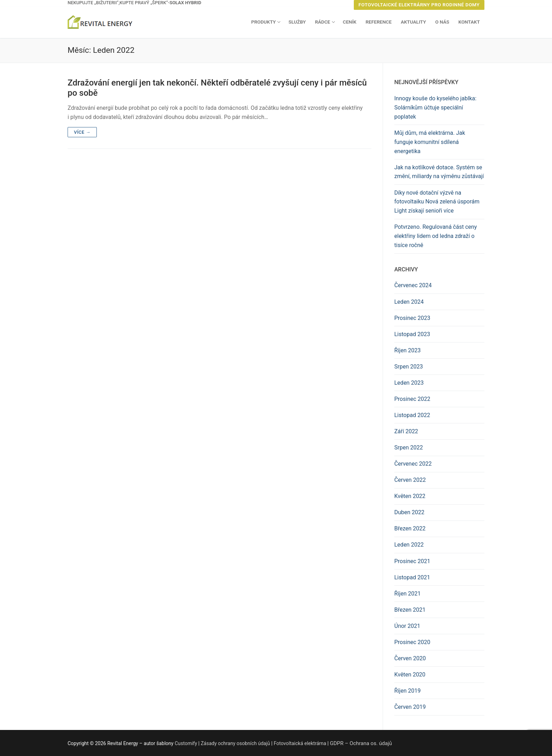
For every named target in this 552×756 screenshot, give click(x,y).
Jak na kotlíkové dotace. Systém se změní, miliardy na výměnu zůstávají (439, 172)
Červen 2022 (410, 480)
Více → (82, 132)
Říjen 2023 (407, 350)
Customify (186, 743)
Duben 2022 (409, 512)
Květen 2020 (410, 675)
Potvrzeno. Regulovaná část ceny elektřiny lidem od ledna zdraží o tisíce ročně (436, 236)
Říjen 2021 (407, 594)
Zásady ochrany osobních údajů (235, 743)
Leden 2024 (409, 302)
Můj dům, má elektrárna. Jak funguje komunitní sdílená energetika (430, 142)
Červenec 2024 (413, 285)
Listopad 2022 (412, 415)
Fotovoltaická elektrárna (300, 743)
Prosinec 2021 (412, 561)
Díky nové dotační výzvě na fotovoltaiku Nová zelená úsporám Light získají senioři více (437, 202)
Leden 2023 (409, 383)
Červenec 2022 (413, 464)
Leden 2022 (409, 545)
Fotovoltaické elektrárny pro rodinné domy (419, 5)
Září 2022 (406, 431)
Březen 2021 (410, 610)
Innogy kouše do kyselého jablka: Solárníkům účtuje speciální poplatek (435, 108)
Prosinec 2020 (412, 642)
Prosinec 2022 (412, 399)
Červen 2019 (410, 707)
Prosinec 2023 (412, 318)
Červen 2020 (410, 658)
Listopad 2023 (412, 334)
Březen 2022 (410, 528)
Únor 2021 (407, 626)
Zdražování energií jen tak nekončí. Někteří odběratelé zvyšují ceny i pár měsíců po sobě (217, 88)
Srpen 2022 (409, 448)
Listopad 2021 (412, 577)
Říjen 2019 (407, 691)
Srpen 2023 (409, 367)
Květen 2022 (410, 496)
